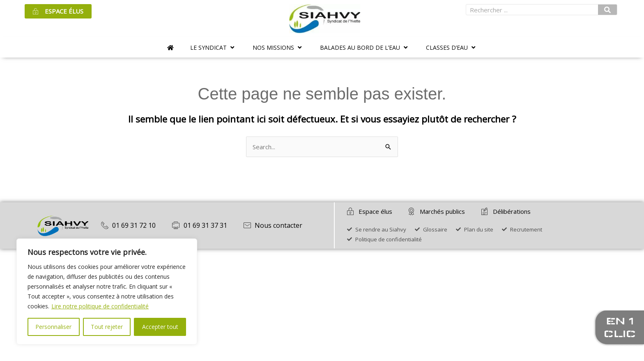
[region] (107, 292)
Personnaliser (53, 327)
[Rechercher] (607, 10)
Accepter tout (160, 327)
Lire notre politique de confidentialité (100, 306)
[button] (213, 47)
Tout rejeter (107, 327)
